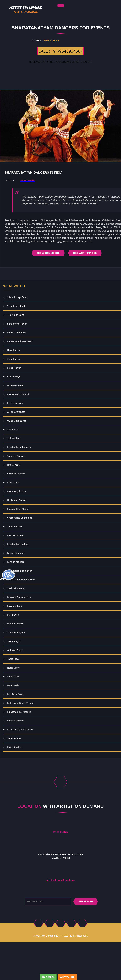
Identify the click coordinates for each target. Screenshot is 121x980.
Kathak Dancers (16, 721)
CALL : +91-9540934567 (61, 51)
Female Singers (15, 624)
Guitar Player (14, 377)
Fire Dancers (14, 465)
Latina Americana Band (20, 341)
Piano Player (14, 368)
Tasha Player (14, 641)
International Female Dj (20, 571)
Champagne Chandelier (20, 518)
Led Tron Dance (16, 694)
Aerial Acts (13, 430)
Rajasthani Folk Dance (19, 712)
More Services (15, 747)
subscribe (86, 901)
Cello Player (14, 359)
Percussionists (15, 403)
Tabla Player (14, 659)
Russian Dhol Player (18, 509)
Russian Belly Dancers (19, 447)
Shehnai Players (16, 588)
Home (36, 40)
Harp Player (14, 350)
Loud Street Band (17, 332)
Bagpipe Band (15, 606)
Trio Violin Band (16, 315)
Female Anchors (16, 553)
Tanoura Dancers (16, 456)
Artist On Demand (45, 936)
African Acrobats (16, 412)
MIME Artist (14, 685)
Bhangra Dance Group (19, 597)
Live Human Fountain (19, 394)
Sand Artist (13, 677)
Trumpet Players (16, 632)
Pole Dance (13, 482)
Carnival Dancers (16, 474)
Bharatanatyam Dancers (20, 729)
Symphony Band (16, 306)
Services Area (14, 738)
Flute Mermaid (15, 385)
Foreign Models (15, 562)
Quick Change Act (17, 421)
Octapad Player (15, 650)
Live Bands (13, 615)
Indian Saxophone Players (21, 579)
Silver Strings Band (17, 297)
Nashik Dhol (14, 668)
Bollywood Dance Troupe (21, 703)
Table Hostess (15, 527)
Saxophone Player (17, 324)
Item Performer (15, 535)
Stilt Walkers (14, 438)
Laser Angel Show (17, 491)
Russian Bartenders (18, 544)
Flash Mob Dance (16, 500)
